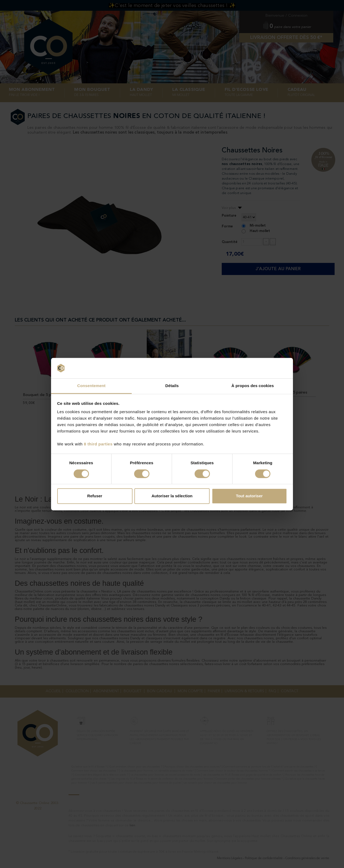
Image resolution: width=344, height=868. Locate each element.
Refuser (95, 496)
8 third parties (98, 444)
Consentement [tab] (91, 386)
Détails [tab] (172, 386)
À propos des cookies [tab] (253, 386)
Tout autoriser (249, 496)
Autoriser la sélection (172, 496)
